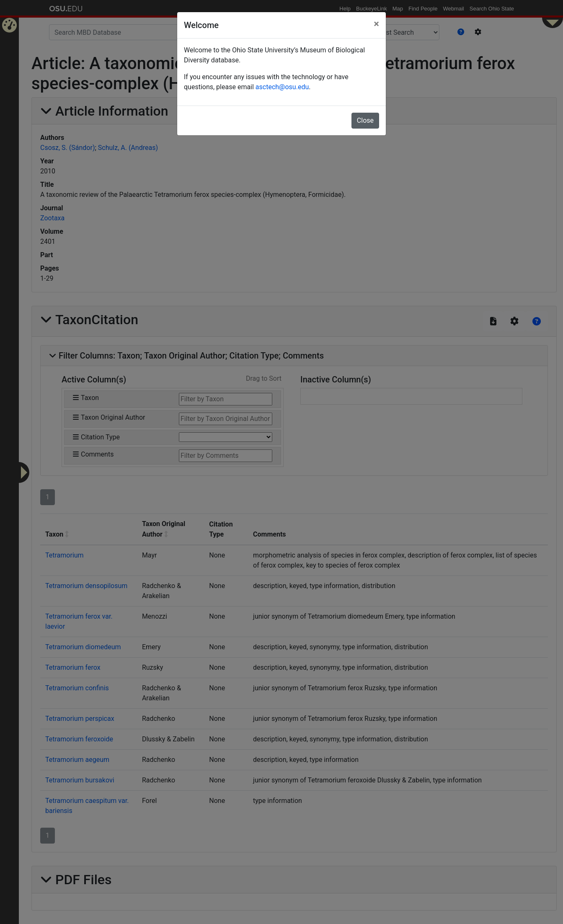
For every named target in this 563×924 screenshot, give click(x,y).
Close (365, 120)
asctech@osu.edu (282, 87)
